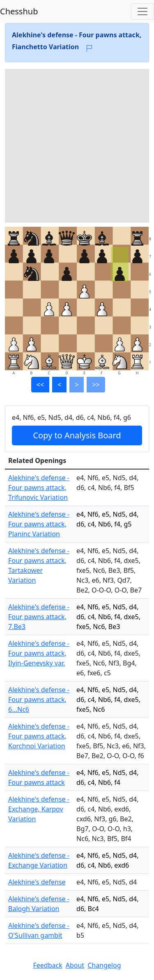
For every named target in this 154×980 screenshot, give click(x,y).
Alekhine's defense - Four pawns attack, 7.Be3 (39, 617)
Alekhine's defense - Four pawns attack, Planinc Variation (39, 524)
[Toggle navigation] (143, 11)
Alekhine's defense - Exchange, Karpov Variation (39, 809)
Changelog (104, 965)
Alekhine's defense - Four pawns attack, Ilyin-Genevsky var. (39, 653)
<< (40, 385)
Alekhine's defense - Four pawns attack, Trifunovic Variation (39, 488)
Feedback (47, 965)
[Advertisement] (77, 146)
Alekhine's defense (37, 882)
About (75, 965)
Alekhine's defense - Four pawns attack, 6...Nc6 (39, 700)
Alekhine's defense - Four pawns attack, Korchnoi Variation (39, 736)
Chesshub (19, 11)
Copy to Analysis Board (77, 435)
